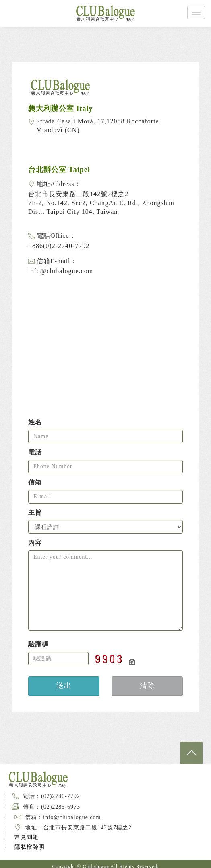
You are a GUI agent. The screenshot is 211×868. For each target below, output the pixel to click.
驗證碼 (38, 645)
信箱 (35, 483)
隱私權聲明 (30, 847)
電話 (35, 452)
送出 (64, 686)
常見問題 (27, 837)
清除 (147, 686)
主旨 (35, 513)
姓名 (35, 422)
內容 (35, 543)
